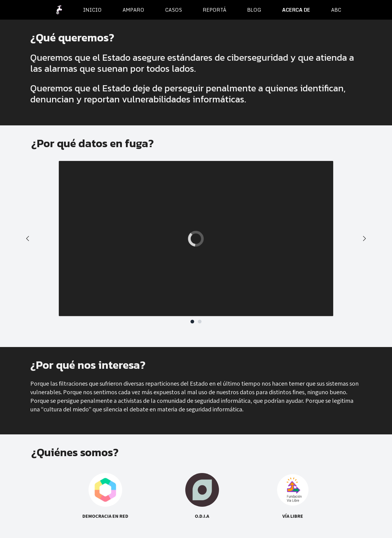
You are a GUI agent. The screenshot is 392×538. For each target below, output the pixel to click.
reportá (215, 10)
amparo (133, 10)
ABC (336, 10)
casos (173, 10)
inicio (92, 10)
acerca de (296, 10)
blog (254, 10)
